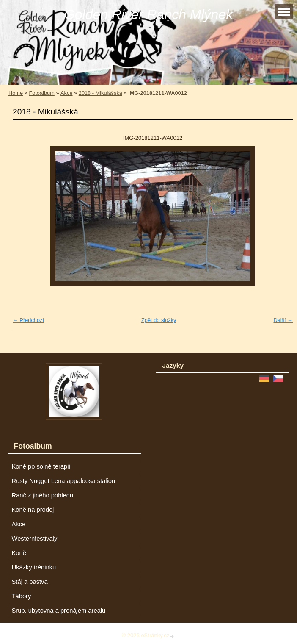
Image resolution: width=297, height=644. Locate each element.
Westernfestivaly (35, 539)
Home (16, 93)
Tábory (22, 596)
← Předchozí (28, 320)
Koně (19, 553)
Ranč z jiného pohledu (43, 495)
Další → (283, 320)
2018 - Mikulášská (100, 93)
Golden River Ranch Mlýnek (148, 14)
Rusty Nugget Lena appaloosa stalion (64, 481)
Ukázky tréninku (34, 567)
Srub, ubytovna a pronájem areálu (59, 611)
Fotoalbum (41, 93)
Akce (66, 93)
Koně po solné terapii (41, 466)
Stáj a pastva (30, 582)
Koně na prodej (33, 510)
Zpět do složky (159, 320)
